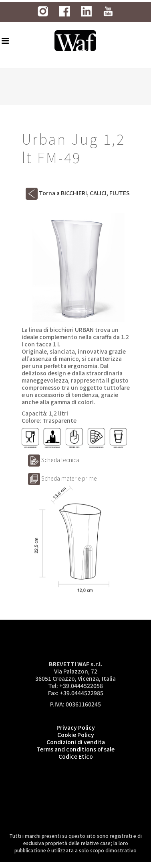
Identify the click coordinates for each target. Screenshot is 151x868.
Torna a (78, 193)
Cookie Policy (76, 735)
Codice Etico (76, 756)
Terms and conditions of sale (75, 749)
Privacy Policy (76, 727)
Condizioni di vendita (76, 742)
